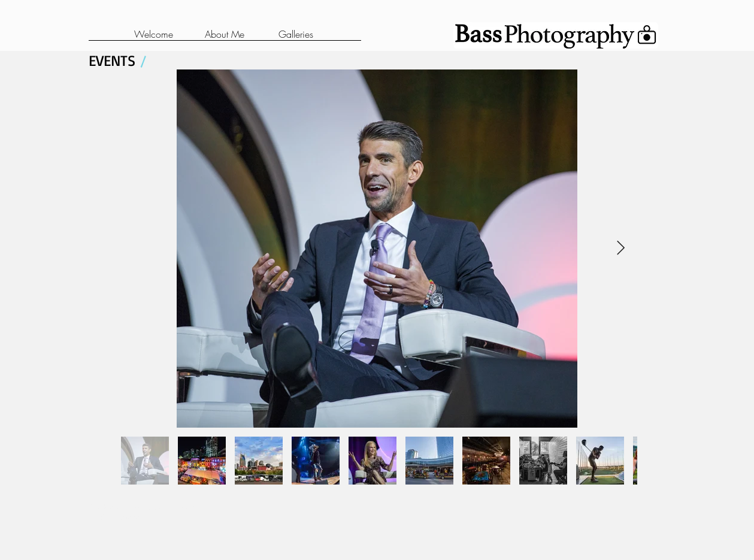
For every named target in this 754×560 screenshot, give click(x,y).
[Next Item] (621, 248)
